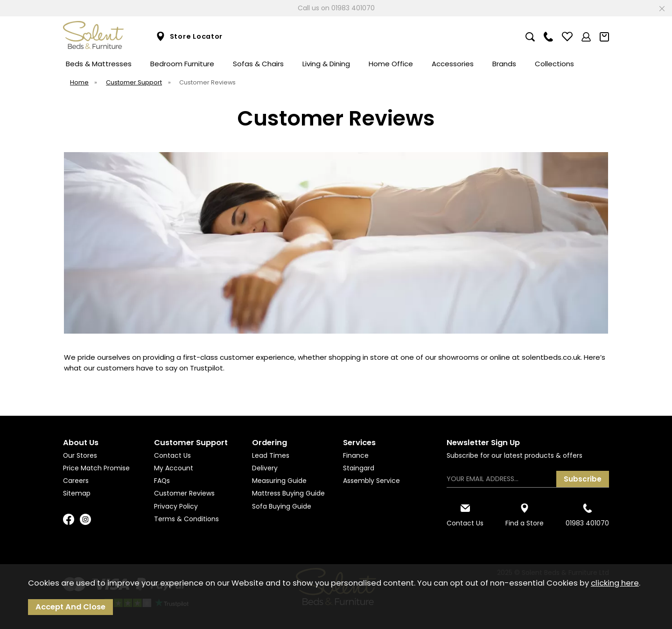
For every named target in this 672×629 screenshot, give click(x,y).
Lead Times (271, 455)
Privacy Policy (176, 506)
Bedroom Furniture (182, 64)
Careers (76, 481)
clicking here (615, 583)
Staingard (359, 468)
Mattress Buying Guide (288, 493)
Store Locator (189, 37)
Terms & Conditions (186, 519)
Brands (504, 64)
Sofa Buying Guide (282, 506)
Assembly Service (371, 481)
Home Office (391, 64)
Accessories (453, 64)
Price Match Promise (96, 468)
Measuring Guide (279, 481)
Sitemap (77, 493)
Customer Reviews (184, 493)
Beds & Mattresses (99, 64)
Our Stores (80, 455)
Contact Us (172, 455)
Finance (356, 455)
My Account (174, 468)
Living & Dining (326, 64)
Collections (554, 64)
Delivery (265, 468)
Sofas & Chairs (258, 64)
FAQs (162, 481)
